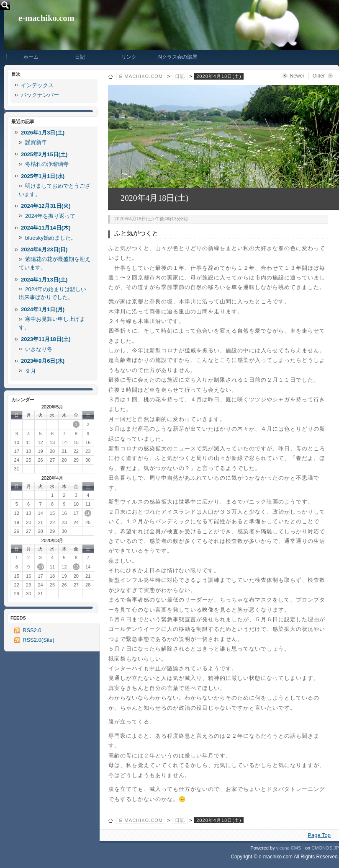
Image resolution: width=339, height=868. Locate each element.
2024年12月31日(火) (46, 206)
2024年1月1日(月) (43, 309)
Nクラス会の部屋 (178, 57)
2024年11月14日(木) (46, 228)
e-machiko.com (46, 18)
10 (40, 567)
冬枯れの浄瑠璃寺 (47, 164)
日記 (80, 57)
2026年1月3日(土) (43, 133)
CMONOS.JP (325, 848)
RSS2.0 (32, 630)
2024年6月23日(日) (44, 249)
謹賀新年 (36, 142)
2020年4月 (53, 478)
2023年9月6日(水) (43, 361)
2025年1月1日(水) (43, 176)
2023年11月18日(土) (46, 339)
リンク (129, 57)
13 (76, 567)
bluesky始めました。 (51, 238)
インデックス (37, 85)
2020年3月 (53, 540)
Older (319, 76)
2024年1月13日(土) (44, 280)
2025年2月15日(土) (44, 154)
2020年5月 (53, 407)
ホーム (31, 57)
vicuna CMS (289, 848)
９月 (31, 371)
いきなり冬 (39, 349)
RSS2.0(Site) (39, 640)
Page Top (319, 835)
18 (88, 513)
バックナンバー (40, 95)
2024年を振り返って (50, 216)
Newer (297, 76)
